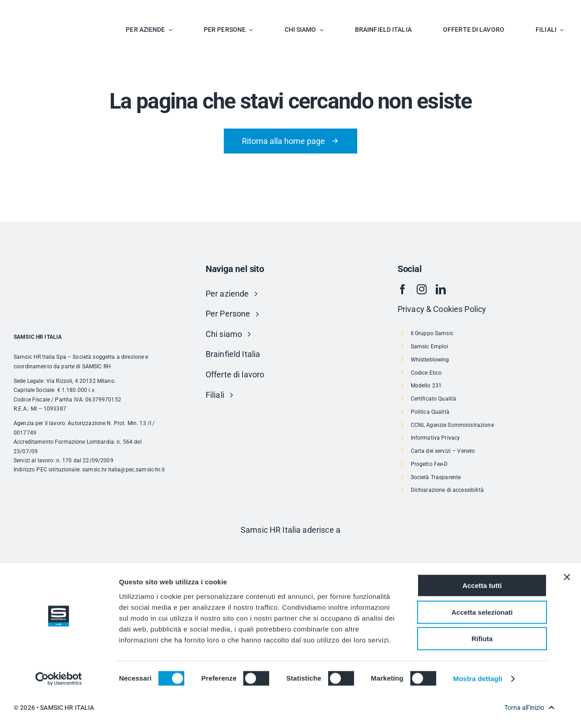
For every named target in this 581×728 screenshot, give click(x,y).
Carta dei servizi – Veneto (443, 451)
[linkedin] (441, 289)
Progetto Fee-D (429, 464)
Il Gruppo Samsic (432, 333)
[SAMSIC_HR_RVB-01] (39, 9)
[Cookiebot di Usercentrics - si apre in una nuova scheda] (59, 710)
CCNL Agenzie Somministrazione (452, 425)
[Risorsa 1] (290, 549)
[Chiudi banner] (567, 609)
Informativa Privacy (436, 438)
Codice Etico (426, 373)
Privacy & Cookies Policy (442, 309)
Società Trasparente (436, 477)
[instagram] (422, 289)
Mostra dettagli (478, 710)
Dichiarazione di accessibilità (447, 490)
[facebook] (403, 289)
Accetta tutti (482, 617)
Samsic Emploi (430, 347)
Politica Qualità (430, 412)
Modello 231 (426, 386)
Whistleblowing (430, 360)
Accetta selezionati (482, 644)
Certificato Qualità (434, 399)
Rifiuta (482, 670)
